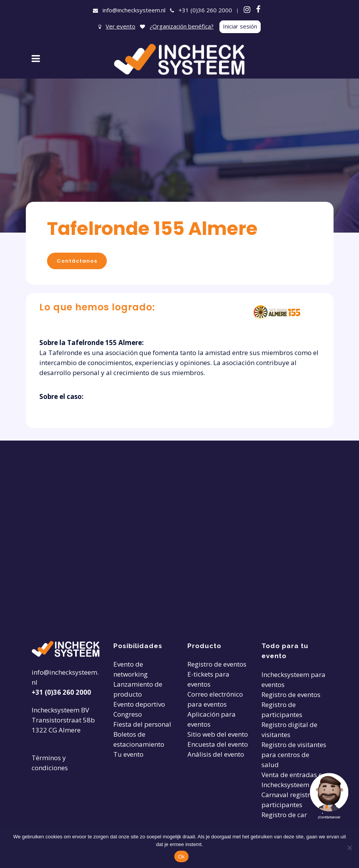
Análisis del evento (216, 754)
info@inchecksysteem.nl (134, 10)
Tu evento (128, 754)
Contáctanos (77, 261)
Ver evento (121, 26)
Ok (181, 857)
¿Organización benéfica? (182, 26)
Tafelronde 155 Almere (152, 229)
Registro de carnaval (292, 815)
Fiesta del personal (142, 724)
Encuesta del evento (218, 744)
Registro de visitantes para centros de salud (294, 755)
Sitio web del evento (218, 734)
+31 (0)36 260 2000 (205, 10)
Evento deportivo (139, 704)
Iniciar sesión (240, 26)
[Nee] (349, 848)
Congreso (128, 714)
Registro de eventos (217, 664)
